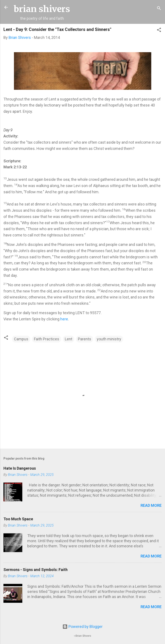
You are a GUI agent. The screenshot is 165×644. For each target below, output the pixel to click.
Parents (85, 339)
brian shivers (42, 9)
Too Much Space (18, 519)
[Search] (159, 9)
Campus (21, 339)
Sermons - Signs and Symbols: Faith (36, 570)
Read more (151, 505)
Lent (69, 339)
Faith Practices (47, 339)
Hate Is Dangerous (20, 468)
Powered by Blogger (82, 626)
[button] (159, 30)
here (64, 319)
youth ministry (109, 339)
